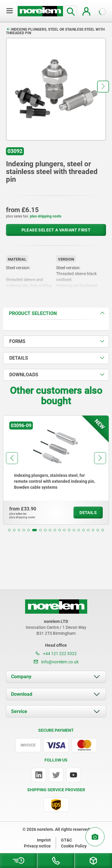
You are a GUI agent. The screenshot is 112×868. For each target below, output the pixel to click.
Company (21, 677)
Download (22, 694)
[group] (56, 470)
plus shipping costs (46, 216)
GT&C (66, 840)
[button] (103, 87)
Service (19, 711)
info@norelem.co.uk (56, 662)
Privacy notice (37, 846)
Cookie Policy (74, 846)
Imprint (44, 840)
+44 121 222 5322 (56, 654)
